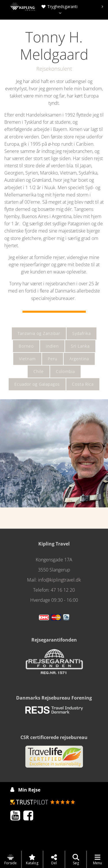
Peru (53, 359)
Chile (39, 371)
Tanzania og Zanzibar (39, 333)
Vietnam (27, 359)
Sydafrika (82, 333)
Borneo (26, 346)
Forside (11, 860)
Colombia (65, 371)
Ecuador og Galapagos (37, 384)
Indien (52, 346)
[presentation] (102, 7)
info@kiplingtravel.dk (59, 580)
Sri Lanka (80, 346)
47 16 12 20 (63, 590)
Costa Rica (83, 384)
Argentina (79, 359)
